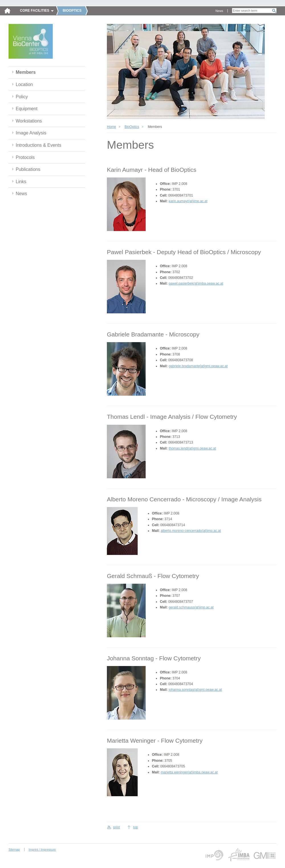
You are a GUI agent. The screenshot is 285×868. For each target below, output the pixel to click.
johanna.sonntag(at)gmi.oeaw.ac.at (195, 690)
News (219, 11)
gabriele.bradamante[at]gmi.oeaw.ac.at (198, 366)
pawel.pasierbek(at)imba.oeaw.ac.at (196, 283)
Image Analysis (31, 133)
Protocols (25, 157)
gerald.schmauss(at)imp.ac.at (191, 607)
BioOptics (132, 127)
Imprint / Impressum (42, 849)
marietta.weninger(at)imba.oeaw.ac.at (189, 772)
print (116, 827)
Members (26, 72)
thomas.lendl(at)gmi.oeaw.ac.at (192, 448)
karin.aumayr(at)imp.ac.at (188, 201)
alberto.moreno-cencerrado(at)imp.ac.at (191, 531)
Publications (28, 169)
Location (24, 84)
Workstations (29, 121)
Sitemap (14, 849)
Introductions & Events (38, 145)
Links (21, 182)
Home (111, 127)
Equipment (27, 109)
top (136, 827)
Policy (22, 97)
